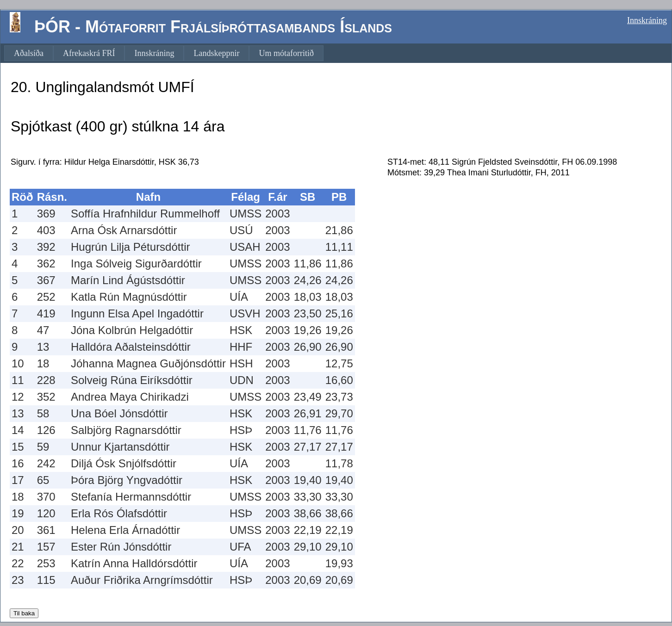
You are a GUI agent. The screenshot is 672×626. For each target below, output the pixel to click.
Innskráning (647, 20)
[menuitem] (29, 53)
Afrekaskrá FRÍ (89, 53)
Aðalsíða (29, 53)
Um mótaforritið (286, 53)
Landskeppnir (216, 53)
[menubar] (164, 53)
